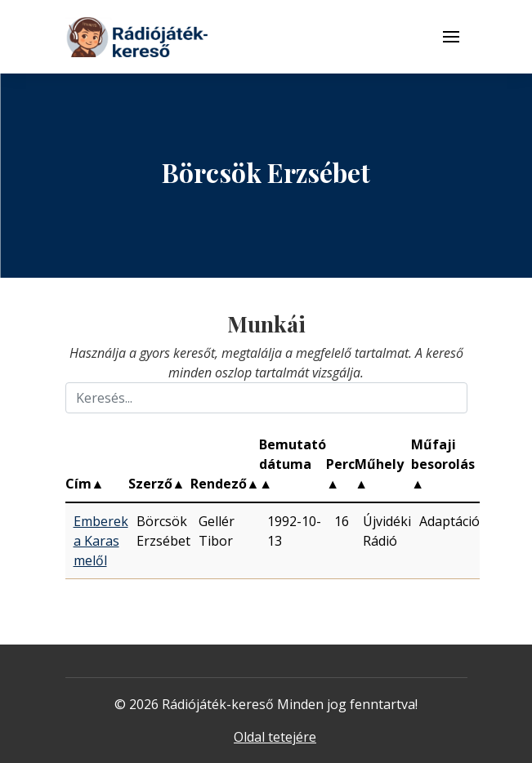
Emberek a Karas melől (101, 541)
